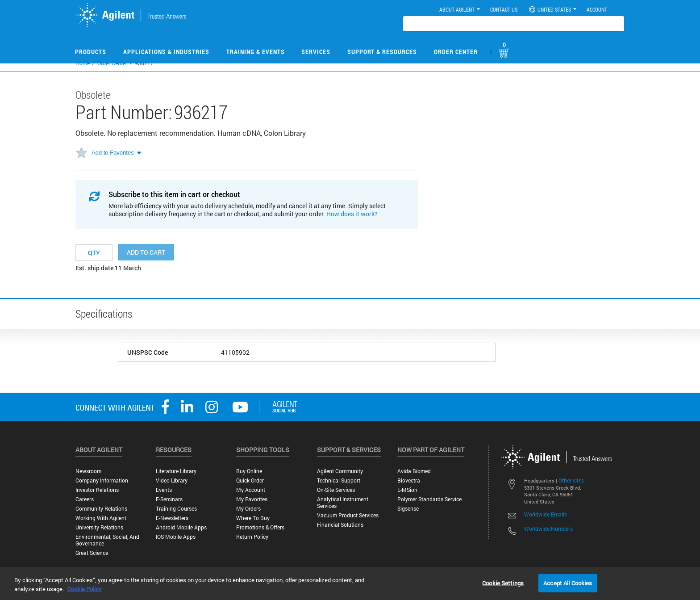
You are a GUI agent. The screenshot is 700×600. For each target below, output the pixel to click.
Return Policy (252, 537)
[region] (350, 583)
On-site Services (336, 490)
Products (91, 52)
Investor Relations (97, 490)
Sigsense (408, 509)
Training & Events (256, 52)
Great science (92, 553)
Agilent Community (340, 471)
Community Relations (101, 509)
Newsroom (88, 471)
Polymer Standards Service (429, 499)
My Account (251, 490)
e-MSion (407, 490)
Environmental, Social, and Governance (107, 540)
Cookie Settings (503, 583)
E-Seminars (169, 499)
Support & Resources (382, 52)
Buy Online (249, 471)
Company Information (102, 480)
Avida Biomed (414, 471)
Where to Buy (253, 518)
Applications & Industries (166, 52)
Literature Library (176, 471)
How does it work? (352, 214)
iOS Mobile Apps (176, 537)
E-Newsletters (172, 518)
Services (316, 52)
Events (164, 490)
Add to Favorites (113, 153)
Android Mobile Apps (181, 527)
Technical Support (339, 480)
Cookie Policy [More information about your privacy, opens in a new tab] (85, 589)
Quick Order (250, 480)
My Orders (248, 509)
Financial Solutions (340, 525)
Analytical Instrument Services (343, 503)
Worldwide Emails (546, 514)
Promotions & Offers (260, 527)
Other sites (571, 480)
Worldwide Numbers (548, 529)
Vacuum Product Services (348, 515)
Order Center (456, 52)
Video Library (172, 480)
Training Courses (176, 509)
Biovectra (409, 480)
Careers (85, 499)
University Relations (99, 527)
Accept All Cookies (568, 583)
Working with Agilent (101, 518)
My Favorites (252, 499)
